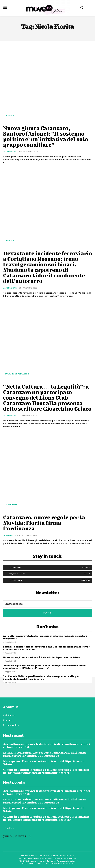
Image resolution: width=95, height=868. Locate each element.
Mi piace (86, 567)
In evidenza (11, 505)
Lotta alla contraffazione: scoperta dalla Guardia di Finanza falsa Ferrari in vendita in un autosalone (47, 648)
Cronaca (10, 115)
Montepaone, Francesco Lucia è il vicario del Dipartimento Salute (42, 657)
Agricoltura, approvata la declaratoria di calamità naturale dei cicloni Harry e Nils (45, 637)
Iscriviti (86, 580)
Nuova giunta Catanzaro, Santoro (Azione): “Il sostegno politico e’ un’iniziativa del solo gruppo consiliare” (46, 136)
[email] (48, 604)
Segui (87, 574)
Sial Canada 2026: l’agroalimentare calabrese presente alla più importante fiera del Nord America (41, 678)
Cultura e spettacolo (17, 374)
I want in (48, 613)
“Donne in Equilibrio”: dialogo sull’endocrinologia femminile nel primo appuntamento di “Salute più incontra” (44, 667)
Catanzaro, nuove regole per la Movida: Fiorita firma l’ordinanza (44, 523)
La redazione (10, 152)
